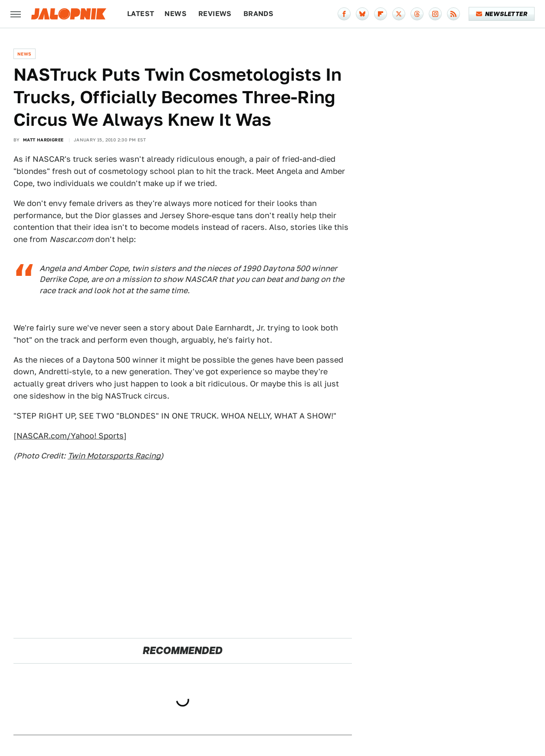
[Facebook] (344, 14)
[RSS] (453, 14)
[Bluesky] (362, 14)
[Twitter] (399, 14)
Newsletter (502, 14)
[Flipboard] (381, 14)
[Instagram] (435, 14)
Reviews (215, 14)
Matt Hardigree (43, 140)
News (176, 14)
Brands (258, 14)
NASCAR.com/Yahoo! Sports (70, 436)
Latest (141, 14)
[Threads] (417, 14)
